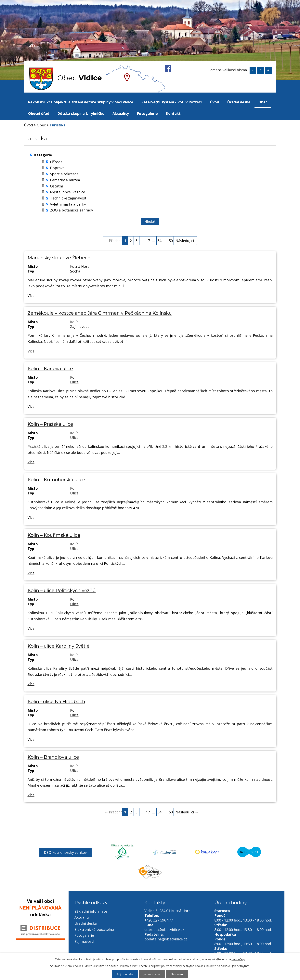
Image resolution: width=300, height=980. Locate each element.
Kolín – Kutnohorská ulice (56, 480)
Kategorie (43, 155)
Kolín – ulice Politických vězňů (62, 590)
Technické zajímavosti (69, 198)
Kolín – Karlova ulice (50, 369)
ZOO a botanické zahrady (72, 210)
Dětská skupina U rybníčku (81, 113)
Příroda (56, 162)
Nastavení (177, 974)
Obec (263, 102)
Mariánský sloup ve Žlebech (59, 258)
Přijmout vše (125, 974)
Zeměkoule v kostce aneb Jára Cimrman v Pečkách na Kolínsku (100, 313)
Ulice (74, 382)
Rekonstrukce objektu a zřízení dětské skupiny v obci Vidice (81, 102)
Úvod (214, 102)
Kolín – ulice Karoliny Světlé (59, 646)
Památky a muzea (65, 180)
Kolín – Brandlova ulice (53, 757)
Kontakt (173, 113)
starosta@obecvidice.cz (164, 930)
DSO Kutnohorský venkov (65, 852)
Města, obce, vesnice (68, 192)
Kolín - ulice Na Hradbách (56, 701)
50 (171, 241)
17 (148, 241)
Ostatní (56, 186)
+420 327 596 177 (159, 920)
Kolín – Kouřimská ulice (54, 535)
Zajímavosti (84, 941)
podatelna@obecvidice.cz (166, 939)
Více (31, 296)
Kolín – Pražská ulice (50, 424)
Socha (75, 271)
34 (159, 241)
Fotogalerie (147, 113)
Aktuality (121, 113)
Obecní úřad (39, 113)
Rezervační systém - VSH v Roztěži (171, 102)
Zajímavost (79, 326)
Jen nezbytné (152, 974)
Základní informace (91, 911)
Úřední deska (239, 102)
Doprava (57, 168)
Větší (268, 70)
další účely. (238, 959)
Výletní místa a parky (68, 204)
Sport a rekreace (64, 174)
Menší (253, 70)
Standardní (261, 70)
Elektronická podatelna (94, 929)
